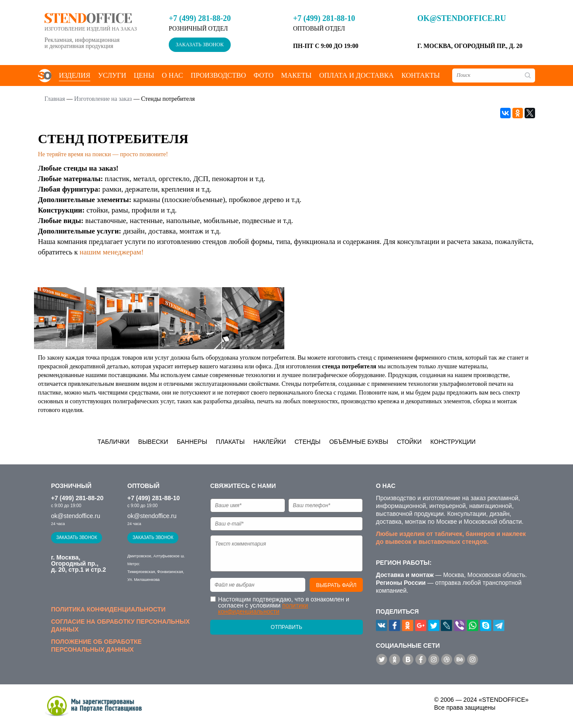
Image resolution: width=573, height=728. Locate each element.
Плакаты (230, 442)
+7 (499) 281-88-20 (200, 18)
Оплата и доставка (356, 75)
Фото (263, 75)
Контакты (420, 75)
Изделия (75, 75)
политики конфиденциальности (263, 608)
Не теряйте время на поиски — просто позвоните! (103, 154)
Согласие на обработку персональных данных (120, 625)
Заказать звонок (200, 45)
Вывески (153, 442)
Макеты (296, 75)
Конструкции (453, 442)
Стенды (307, 442)
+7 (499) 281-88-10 (324, 18)
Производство (218, 75)
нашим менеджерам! (112, 252)
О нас (172, 75)
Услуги (112, 75)
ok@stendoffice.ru (462, 18)
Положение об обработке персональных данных (96, 646)
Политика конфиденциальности (108, 609)
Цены (144, 75)
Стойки (409, 442)
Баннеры (192, 442)
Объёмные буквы (359, 442)
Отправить (286, 627)
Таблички (113, 442)
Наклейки (269, 442)
